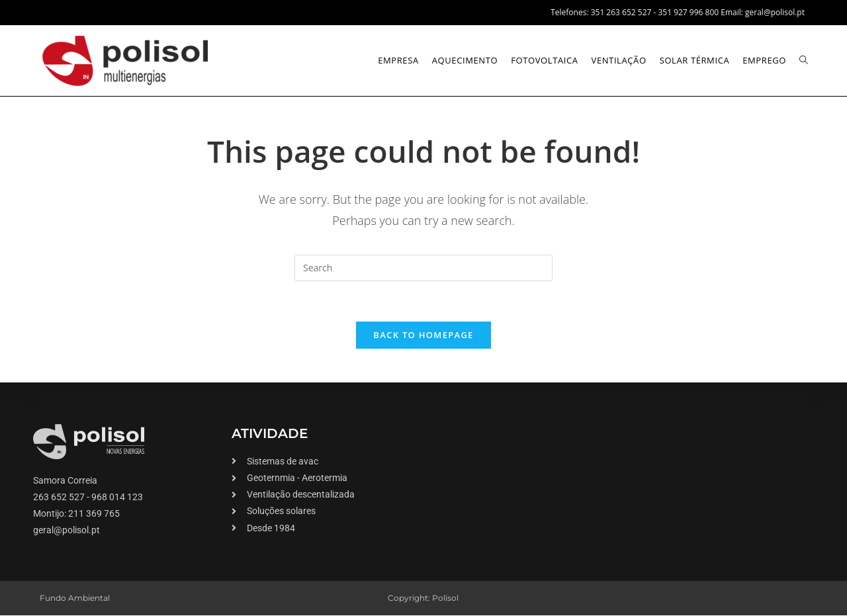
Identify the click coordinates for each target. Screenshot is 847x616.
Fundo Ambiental (75, 598)
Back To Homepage (423, 335)
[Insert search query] (423, 268)
